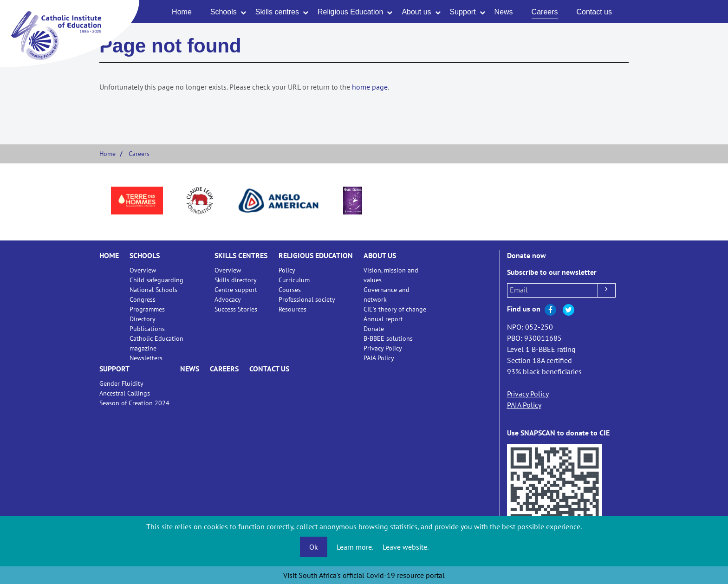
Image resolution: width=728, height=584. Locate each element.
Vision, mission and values (391, 275)
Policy (287, 270)
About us (416, 12)
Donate (374, 329)
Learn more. (355, 547)
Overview (143, 270)
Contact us (594, 12)
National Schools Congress (153, 295)
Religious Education (350, 12)
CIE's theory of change (395, 309)
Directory (143, 319)
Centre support (236, 290)
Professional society (307, 299)
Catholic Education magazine (156, 343)
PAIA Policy (379, 358)
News (504, 12)
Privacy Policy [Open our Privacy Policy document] (528, 394)
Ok (314, 547)
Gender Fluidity (121, 383)
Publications (147, 329)
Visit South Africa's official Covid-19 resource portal (364, 575)
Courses (290, 290)
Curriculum (294, 280)
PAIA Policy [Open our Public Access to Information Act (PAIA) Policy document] (524, 405)
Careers (545, 12)
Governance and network (387, 295)
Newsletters (146, 358)
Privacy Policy (383, 348)
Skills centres (277, 12)
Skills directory (236, 280)
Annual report (383, 319)
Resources (292, 309)
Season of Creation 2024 (134, 403)
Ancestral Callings (125, 393)
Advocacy (228, 299)
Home (182, 12)
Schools (224, 12)
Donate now (526, 255)
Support (463, 12)
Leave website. (406, 547)
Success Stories (236, 309)
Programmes (147, 309)
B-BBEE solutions (388, 338)
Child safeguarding (156, 280)
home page (370, 87)
